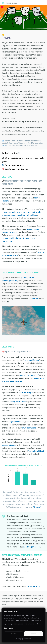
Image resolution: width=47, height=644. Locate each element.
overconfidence (9, 445)
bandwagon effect (32, 547)
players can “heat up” (29, 375)
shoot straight (26, 392)
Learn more (8, 628)
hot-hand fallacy (32, 360)
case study (33, 299)
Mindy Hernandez (18, 401)
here (4, 145)
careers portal (33, 586)
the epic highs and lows (15, 212)
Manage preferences (23, 639)
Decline (14, 634)
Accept (33, 634)
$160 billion (16, 422)
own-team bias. (29, 428)
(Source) (37, 507)
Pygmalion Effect (36, 451)
